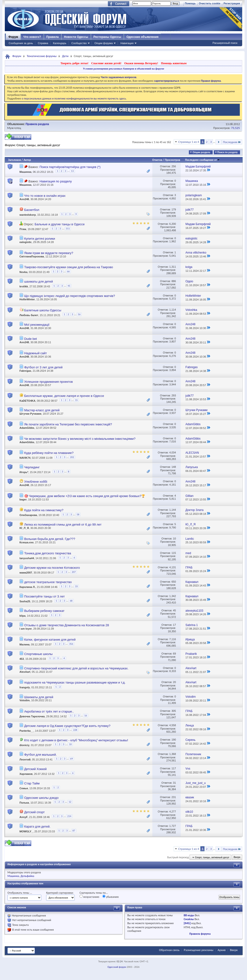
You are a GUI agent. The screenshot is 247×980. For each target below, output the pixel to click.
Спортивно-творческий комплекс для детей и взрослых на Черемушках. (76, 668)
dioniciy (25, 745)
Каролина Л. (27, 587)
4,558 (173, 725)
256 (174, 166)
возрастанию (89, 897)
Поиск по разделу (228, 152)
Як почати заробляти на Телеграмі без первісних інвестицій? (68, 424)
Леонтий (25, 760)
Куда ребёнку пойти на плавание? (49, 453)
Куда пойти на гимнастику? (44, 510)
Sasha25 (25, 601)
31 (174, 783)
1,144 (173, 510)
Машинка (25, 172)
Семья (24, 788)
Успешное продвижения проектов (49, 382)
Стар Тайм (32, 783)
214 (69, 816)
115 (174, 553)
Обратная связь (169, 950)
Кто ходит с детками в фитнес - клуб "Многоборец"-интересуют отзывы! (76, 740)
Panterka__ (27, 731)
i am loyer (26, 629)
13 (72, 171)
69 (174, 654)
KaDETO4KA (27, 401)
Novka (23, 272)
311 (68, 229)
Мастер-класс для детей (42, 410)
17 (174, 625)
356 (71, 644)
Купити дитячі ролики (40, 239)
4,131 (173, 567)
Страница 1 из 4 (189, 142)
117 (174, 768)
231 (174, 797)
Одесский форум (117, 967)
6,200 (173, 224)
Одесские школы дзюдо (41, 798)
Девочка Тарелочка (32, 716)
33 (76, 586)
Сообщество (79, 43)
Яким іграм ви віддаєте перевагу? (49, 253)
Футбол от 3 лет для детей (43, 367)
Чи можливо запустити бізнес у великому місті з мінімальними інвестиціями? (80, 439)
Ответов (157, 160)
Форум (13, 37)
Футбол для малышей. (40, 755)
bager (23, 499)
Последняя (232, 142)
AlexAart (25, 672)
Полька (24, 803)
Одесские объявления (142, 37)
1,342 (173, 596)
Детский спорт (34, 812)
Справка (43, 43)
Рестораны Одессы (107, 37)
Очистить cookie (210, 3)
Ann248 (24, 199)
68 (71, 601)
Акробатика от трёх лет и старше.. (49, 711)
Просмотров (173, 160)
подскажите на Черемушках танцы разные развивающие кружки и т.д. (75, 682)
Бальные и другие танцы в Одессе (60, 224)
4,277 (173, 812)
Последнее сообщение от (202, 160)
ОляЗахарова (28, 515)
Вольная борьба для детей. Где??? (50, 539)
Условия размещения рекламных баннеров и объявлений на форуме (123, 69)
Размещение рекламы (199, 950)
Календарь (60, 43)
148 (174, 467)
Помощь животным (174, 63)
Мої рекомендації (37, 325)
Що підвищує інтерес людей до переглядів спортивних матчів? (70, 296)
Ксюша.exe (27, 542)
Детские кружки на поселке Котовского (52, 568)
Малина (25, 644)
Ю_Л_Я (24, 528)
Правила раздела (37, 124)
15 (76, 400)
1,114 (173, 310)
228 (75, 730)
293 (174, 395)
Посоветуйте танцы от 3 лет (45, 596)
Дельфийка (28, 876)
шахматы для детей (39, 281)
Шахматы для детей (39, 697)
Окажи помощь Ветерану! (141, 63)
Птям (23, 229)
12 (70, 802)
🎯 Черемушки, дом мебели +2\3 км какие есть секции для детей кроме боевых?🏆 (85, 496)
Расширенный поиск (225, 43)
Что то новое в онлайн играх (45, 196)
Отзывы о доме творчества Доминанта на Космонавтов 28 (67, 625)
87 (74, 831)
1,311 (173, 267)
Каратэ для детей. (37, 826)
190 (174, 740)
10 (174, 539)
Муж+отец (14, 128)
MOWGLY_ (26, 831)
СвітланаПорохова (32, 256)
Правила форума (200, 934)
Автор (27, 160)
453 (22, 659)
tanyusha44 (27, 558)
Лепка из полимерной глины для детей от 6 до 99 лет (63, 525)
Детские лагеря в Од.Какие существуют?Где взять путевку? (67, 726)
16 (86, 716)
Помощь (190, 3)
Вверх (237, 857)
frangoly (25, 687)
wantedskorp (28, 215)
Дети (65, 56)
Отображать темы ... (20, 893)
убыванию (111, 897)
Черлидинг (32, 467)
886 (174, 281)
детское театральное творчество (48, 582)
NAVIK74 (25, 458)
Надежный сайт (36, 353)
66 (68, 271)
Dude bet (31, 339)
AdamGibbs (27, 428)
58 (78, 514)
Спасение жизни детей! (106, 63)
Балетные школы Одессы (43, 310)
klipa (22, 616)
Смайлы (189, 919)
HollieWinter (27, 299)
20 (174, 682)
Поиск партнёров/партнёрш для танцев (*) (70, 167)
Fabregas (25, 371)
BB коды (189, 915)
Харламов (26, 774)
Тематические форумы (42, 56)
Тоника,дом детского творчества (48, 553)
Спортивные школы (38, 654)
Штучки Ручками (30, 414)
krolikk (24, 286)
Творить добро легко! (74, 63)
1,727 (173, 826)
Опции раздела (201, 152)
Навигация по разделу (56, 181)
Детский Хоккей (36, 769)
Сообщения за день (21, 43)
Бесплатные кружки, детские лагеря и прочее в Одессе (64, 396)
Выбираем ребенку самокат (44, 611)
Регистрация (232, 3)
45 (69, 286)
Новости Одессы (76, 37)
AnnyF (24, 817)
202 (72, 457)
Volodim (25, 700)
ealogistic (26, 242)
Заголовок (15, 160)
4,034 (173, 452)
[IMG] (187, 923)
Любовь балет (29, 315)
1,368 (173, 754)
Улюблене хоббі (36, 482)
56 (79, 314)
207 (74, 572)
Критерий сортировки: (60, 893)
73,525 (235, 128)
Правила (53, 37)
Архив (222, 950)
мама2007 (26, 573)
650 (174, 582)
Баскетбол (32, 210)
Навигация (127, 43)
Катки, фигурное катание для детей (50, 640)
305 (174, 711)
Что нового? (32, 37)
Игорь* (24, 472)
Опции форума (104, 43)
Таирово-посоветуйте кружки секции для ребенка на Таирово (69, 267)
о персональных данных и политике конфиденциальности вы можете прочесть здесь (74, 99)
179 (174, 209)
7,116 (173, 639)
